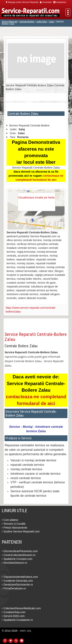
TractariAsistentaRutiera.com (20, 577)
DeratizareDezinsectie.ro (17, 585)
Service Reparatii (10, 22)
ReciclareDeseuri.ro (14, 563)
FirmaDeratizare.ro (14, 588)
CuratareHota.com (13, 612)
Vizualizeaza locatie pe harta (36, 197)
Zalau (51, 22)
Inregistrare (60, 2)
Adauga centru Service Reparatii (22, 2)
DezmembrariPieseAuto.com (20, 551)
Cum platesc (10, 520)
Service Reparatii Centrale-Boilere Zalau (36, 337)
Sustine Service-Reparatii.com (21, 531)
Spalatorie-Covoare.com (17, 559)
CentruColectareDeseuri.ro (18, 555)
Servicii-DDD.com (13, 616)
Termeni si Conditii (13, 524)
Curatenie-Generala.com (17, 581)
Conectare (46, 2)
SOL (29, 631)
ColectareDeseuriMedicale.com (21, 608)
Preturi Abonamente (14, 528)
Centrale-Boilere (27, 22)
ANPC (23, 631)
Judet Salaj (41, 22)
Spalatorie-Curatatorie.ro (17, 620)
